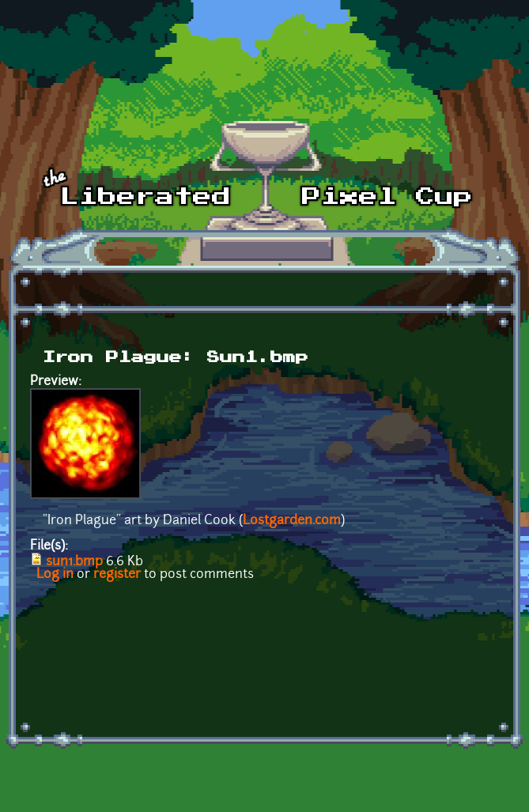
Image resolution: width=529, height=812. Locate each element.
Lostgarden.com (292, 521)
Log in (55, 575)
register (117, 575)
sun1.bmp (74, 562)
